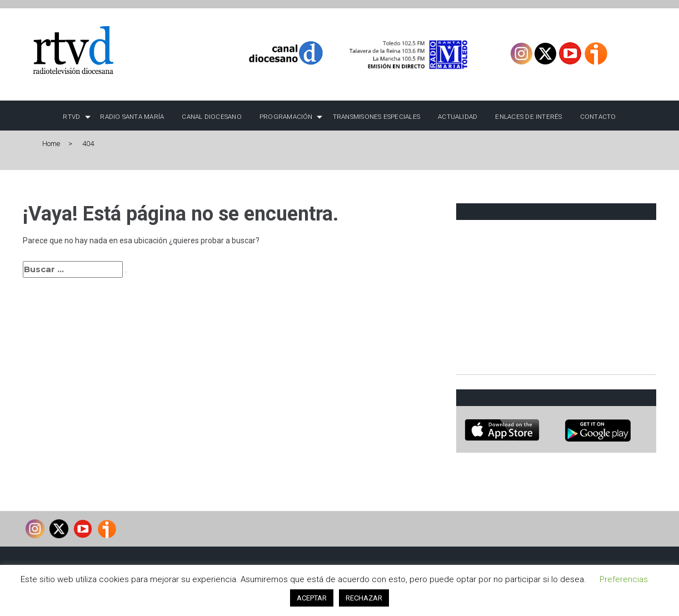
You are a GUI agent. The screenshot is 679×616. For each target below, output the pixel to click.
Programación (286, 117)
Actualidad (458, 117)
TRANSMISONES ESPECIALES (376, 117)
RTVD (71, 117)
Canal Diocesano (212, 117)
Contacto (598, 117)
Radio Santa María (132, 117)
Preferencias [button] (624, 579)
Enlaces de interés (528, 117)
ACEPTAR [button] (312, 598)
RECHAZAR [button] (364, 598)
